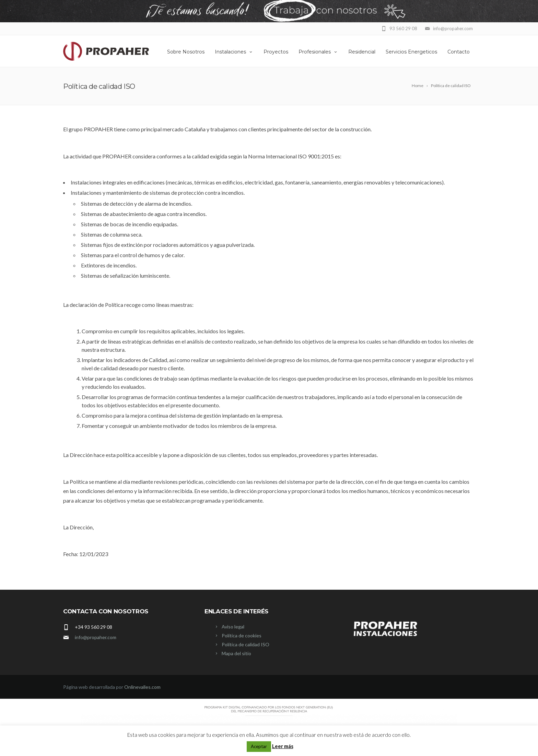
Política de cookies (242, 635)
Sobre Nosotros (186, 52)
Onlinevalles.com (142, 687)
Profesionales (318, 52)
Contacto (459, 52)
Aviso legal (233, 627)
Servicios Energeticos (411, 52)
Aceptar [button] (259, 746)
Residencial (362, 52)
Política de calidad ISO (245, 644)
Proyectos (276, 52)
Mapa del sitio (236, 653)
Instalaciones (234, 52)
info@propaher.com (96, 637)
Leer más (283, 746)
